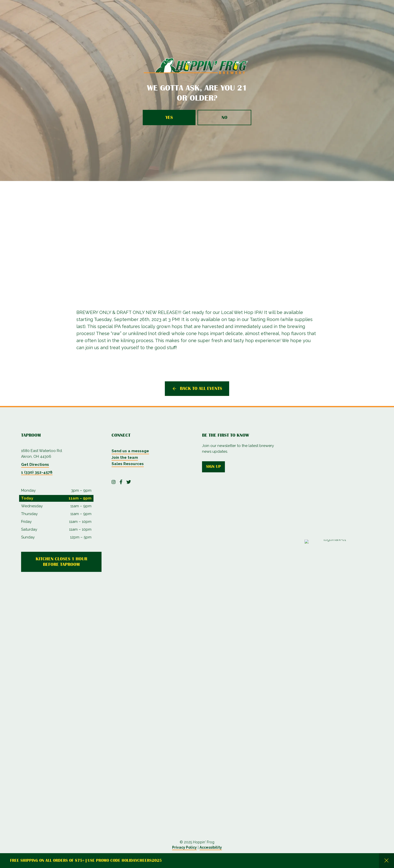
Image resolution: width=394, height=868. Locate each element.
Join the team (125, 458)
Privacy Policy (184, 847)
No (225, 117)
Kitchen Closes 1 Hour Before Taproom (61, 562)
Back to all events (201, 388)
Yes (169, 117)
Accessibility (211, 847)
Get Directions (35, 465)
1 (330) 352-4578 (37, 472)
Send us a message (130, 451)
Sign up (213, 467)
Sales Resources (128, 464)
